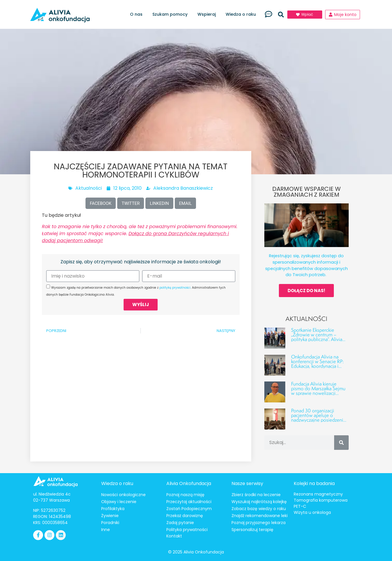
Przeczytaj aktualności (189, 502)
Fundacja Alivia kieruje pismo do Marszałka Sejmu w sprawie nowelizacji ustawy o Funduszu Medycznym (318, 393)
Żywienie (110, 516)
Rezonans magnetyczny (318, 494)
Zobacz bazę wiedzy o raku (259, 509)
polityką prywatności (175, 288)
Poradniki (110, 523)
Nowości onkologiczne (123, 495)
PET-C (300, 506)
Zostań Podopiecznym (189, 509)
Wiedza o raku (242, 14)
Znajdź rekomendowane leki (260, 516)
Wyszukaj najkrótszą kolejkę (259, 502)
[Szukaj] (341, 443)
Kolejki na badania (314, 483)
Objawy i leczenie (119, 502)
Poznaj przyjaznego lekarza (259, 523)
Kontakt (174, 536)
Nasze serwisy (247, 483)
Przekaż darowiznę (185, 516)
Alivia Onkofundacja (189, 483)
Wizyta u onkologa (312, 512)
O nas (138, 14)
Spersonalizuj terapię (252, 530)
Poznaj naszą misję (185, 495)
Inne (106, 530)
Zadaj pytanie (180, 523)
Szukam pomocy (171, 14)
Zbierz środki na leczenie (256, 495)
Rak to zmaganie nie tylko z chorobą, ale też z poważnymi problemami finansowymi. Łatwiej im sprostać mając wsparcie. (140, 234)
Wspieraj (208, 14)
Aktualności (89, 188)
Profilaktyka (113, 509)
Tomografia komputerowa (321, 500)
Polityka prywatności (187, 530)
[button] (281, 15)
